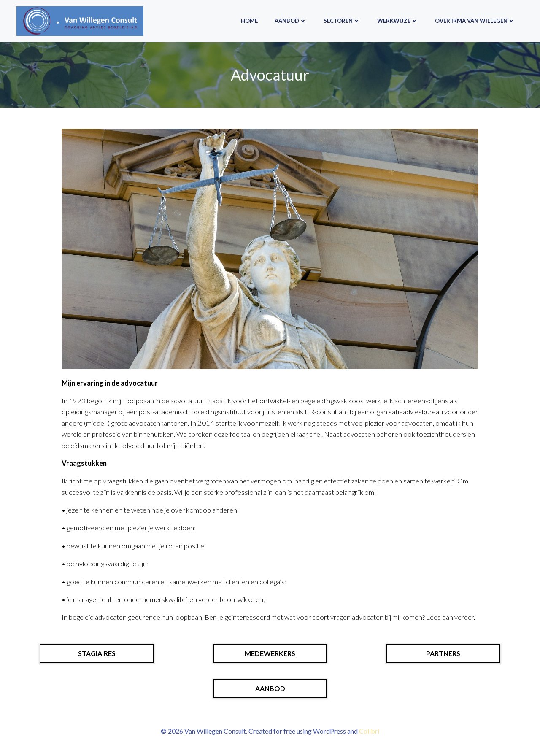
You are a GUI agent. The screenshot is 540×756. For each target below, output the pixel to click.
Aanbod (291, 21)
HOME (249, 21)
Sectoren (342, 21)
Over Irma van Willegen (475, 21)
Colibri (369, 731)
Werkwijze (398, 21)
